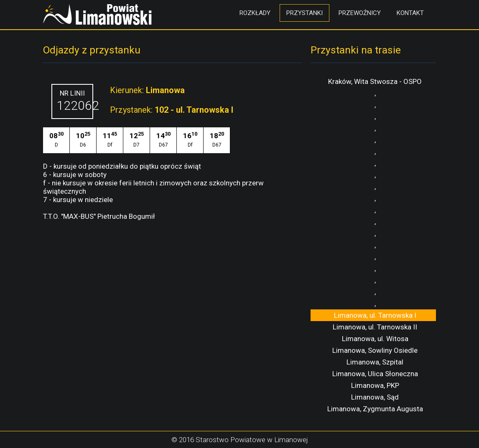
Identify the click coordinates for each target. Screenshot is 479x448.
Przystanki (304, 13)
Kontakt (410, 13)
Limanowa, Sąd (375, 397)
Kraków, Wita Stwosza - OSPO (375, 81)
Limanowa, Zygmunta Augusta (375, 409)
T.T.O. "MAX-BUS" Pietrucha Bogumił (99, 216)
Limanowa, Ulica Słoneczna (375, 374)
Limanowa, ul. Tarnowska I (375, 315)
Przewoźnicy (360, 13)
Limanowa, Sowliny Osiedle (375, 350)
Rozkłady (255, 13)
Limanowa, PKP (375, 385)
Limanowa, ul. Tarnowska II (375, 327)
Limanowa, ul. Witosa (375, 339)
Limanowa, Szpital (375, 362)
